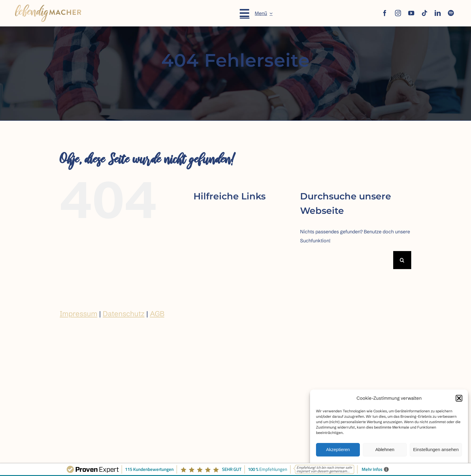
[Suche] (402, 260)
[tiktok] (424, 13)
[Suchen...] (347, 260)
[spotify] (451, 13)
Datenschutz (124, 314)
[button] (459, 398)
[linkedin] (438, 13)
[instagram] (398, 13)
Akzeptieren (338, 449)
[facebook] (385, 13)
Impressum (79, 314)
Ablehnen (385, 449)
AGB (157, 314)
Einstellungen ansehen (436, 449)
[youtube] (411, 13)
